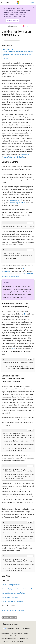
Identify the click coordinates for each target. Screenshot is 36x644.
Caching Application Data (10, 597)
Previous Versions (12, 26)
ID (24, 314)
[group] (18, 226)
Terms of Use (24, 639)
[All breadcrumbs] (3, 26)
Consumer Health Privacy (9, 639)
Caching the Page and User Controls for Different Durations (18, 55)
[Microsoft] (18, 3)
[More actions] (33, 26)
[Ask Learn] (24, 26)
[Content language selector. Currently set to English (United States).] (10, 624)
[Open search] (28, 3)
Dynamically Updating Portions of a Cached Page (18, 589)
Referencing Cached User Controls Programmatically (18, 52)
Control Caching (8, 49)
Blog (25, 633)
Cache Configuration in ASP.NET (12, 601)
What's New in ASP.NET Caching (12, 610)
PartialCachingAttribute (16, 203)
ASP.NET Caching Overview (11, 585)
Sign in (32, 2)
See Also (6, 58)
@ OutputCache (13, 200)
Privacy (12, 636)
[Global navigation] (2, 3)
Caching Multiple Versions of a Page (13, 593)
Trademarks (5, 641)
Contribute (5, 636)
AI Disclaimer (5, 633)
